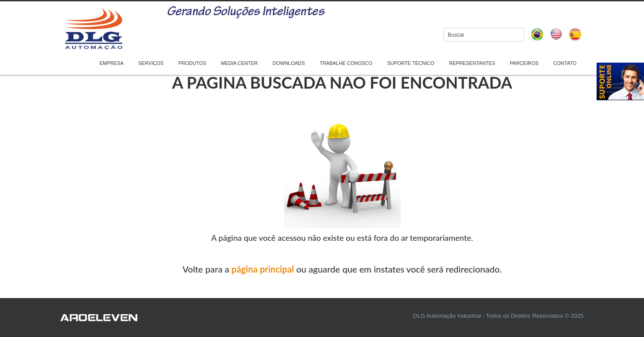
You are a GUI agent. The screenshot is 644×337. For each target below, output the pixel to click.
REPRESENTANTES (472, 63)
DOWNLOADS (289, 63)
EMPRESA (111, 63)
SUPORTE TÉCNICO (411, 63)
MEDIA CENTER (239, 63)
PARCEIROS (524, 63)
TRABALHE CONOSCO (346, 63)
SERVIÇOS (151, 63)
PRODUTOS (192, 63)
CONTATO (565, 63)
